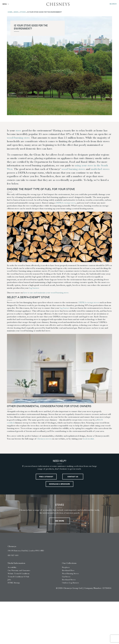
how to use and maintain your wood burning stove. (46, 293)
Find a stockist (46, 477)
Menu (5, 4)
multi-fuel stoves (100, 169)
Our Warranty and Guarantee (19, 570)
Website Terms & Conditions (19, 574)
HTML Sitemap (14, 583)
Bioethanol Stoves (69, 580)
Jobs (9, 580)
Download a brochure (59, 484)
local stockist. (89, 439)
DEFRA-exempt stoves (89, 302)
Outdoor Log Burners (70, 583)
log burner (34, 288)
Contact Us (73, 477)
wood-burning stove (18, 138)
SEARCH (113, 4)
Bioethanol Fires (68, 570)
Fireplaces (66, 567)
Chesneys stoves (44, 439)
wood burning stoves (73, 169)
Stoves (23, 12)
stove (18, 130)
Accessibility (12, 567)
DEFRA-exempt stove (66, 203)
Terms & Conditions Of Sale (19, 577)
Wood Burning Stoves (70, 574)
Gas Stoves (66, 577)
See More (60, 521)
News (16, 12)
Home (10, 12)
